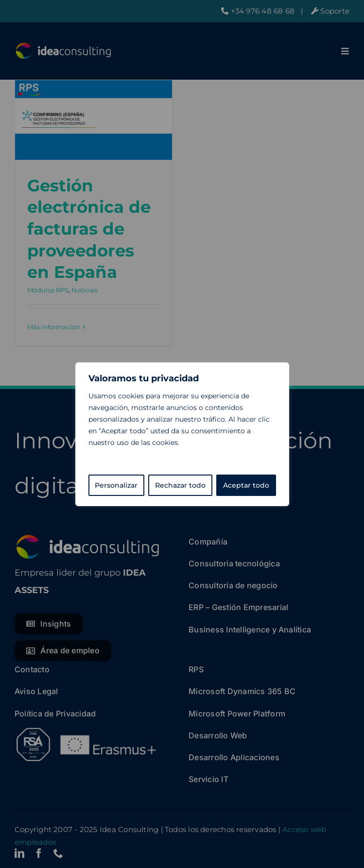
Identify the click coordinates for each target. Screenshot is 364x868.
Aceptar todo (246, 485)
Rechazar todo (180, 485)
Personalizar (116, 485)
